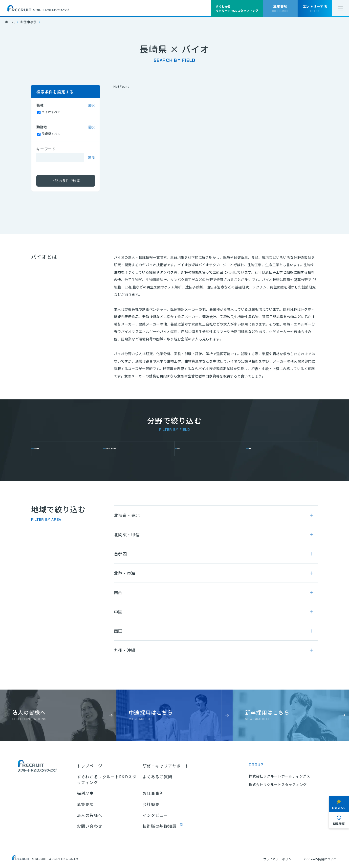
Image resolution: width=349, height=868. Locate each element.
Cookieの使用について (320, 859)
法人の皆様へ (90, 815)
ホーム (10, 22)
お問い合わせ (90, 826)
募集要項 (85, 804)
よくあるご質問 (157, 777)
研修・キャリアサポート (166, 766)
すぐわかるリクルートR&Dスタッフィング (107, 779)
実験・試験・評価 (126, 448)
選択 (91, 105)
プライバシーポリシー (279, 859)
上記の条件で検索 (66, 181)
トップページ (90, 766)
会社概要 (151, 804)
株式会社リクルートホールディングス (279, 776)
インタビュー (155, 815)
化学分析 (46, 448)
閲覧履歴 (339, 824)
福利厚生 (85, 793)
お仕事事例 (29, 22)
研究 (186, 448)
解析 (257, 448)
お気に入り (339, 808)
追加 (91, 158)
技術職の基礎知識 (160, 826)
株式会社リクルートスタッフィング (278, 784)
